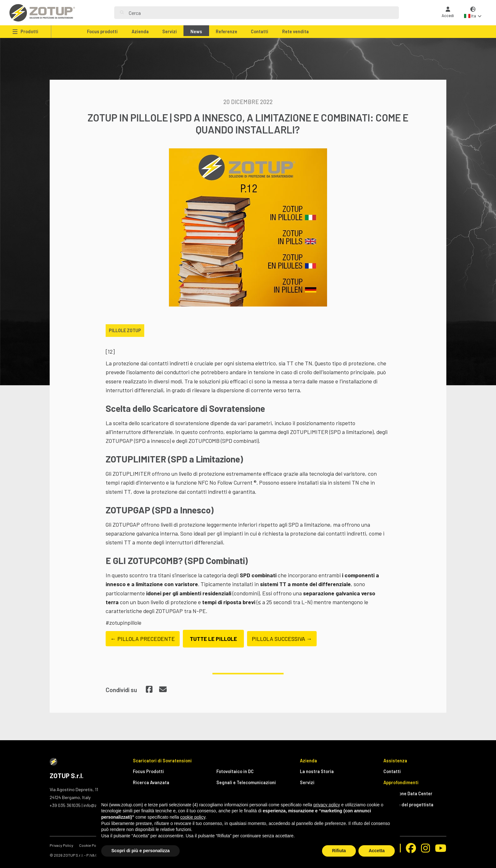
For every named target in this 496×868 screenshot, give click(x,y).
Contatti (260, 31)
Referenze (226, 31)
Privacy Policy (62, 845)
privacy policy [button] (327, 805)
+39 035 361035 (65, 805)
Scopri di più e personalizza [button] (140, 851)
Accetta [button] (377, 851)
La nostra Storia (317, 771)
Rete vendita (295, 31)
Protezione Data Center (408, 794)
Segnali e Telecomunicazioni (246, 782)
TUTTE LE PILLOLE (213, 639)
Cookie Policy (91, 845)
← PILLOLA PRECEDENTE (143, 639)
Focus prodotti (102, 31)
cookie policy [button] (193, 817)
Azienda (140, 31)
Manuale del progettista (408, 805)
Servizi (170, 31)
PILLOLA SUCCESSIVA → (282, 639)
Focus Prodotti (148, 771)
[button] (473, 13)
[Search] (261, 13)
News (196, 31)
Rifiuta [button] (339, 851)
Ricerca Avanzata (151, 782)
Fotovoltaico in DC (235, 771)
